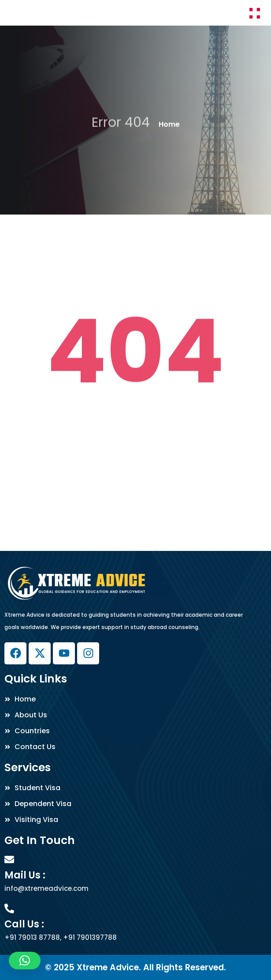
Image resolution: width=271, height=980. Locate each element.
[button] (25, 961)
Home (169, 124)
